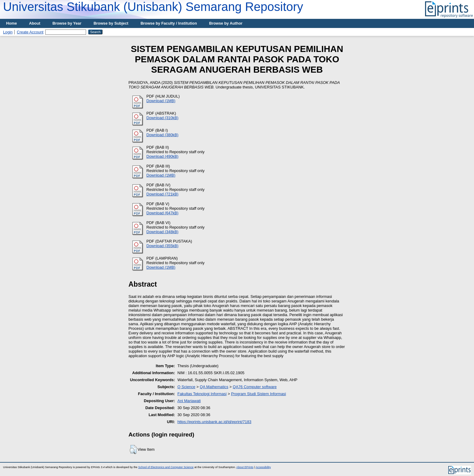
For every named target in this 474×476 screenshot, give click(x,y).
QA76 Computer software (255, 387)
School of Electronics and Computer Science (166, 467)
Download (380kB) (163, 135)
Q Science (186, 387)
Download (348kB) (163, 232)
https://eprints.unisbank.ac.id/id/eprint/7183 (214, 422)
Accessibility (263, 467)
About (35, 23)
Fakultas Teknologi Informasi (202, 394)
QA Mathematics (214, 387)
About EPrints (245, 467)
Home (12, 23)
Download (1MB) (161, 101)
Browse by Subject (111, 23)
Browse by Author (226, 23)
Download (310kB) (163, 118)
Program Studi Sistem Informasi (259, 394)
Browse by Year (67, 23)
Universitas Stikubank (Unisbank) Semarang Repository (153, 7)
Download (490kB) (163, 156)
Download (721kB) (163, 194)
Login (8, 32)
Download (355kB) (163, 246)
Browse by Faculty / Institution (169, 23)
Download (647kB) (163, 213)
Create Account (30, 32)
